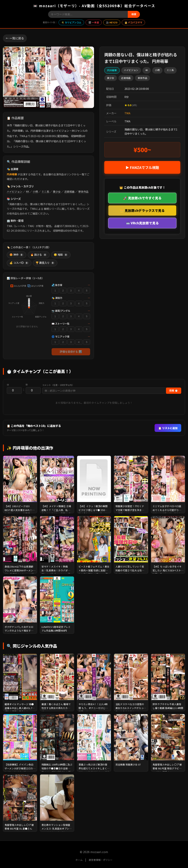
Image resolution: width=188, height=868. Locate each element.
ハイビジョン (15, 192)
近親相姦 (69, 192)
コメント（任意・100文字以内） (58, 385)
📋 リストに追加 (168, 428)
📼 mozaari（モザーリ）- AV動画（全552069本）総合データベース (94, 6)
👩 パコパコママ (133, 22)
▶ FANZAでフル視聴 (142, 167)
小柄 (35, 192)
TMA (127, 113)
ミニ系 (45, 192)
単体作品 (83, 192)
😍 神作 (17, 255)
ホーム (79, 860)
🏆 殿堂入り (45, 263)
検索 (134, 14)
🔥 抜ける (39, 255)
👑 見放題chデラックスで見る (142, 210)
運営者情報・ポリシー (101, 860)
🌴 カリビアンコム (71, 22)
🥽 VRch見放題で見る (142, 223)
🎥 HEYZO (112, 22)
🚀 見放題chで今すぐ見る (142, 198)
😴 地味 (61, 255)
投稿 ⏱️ (174, 391)
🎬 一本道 (94, 22)
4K (27, 192)
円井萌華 (12, 174)
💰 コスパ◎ (19, 263)
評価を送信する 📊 (71, 352)
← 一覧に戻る (15, 38)
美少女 (57, 192)
